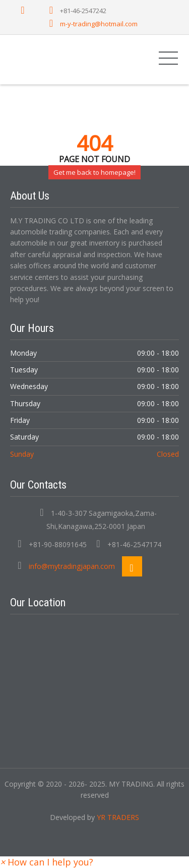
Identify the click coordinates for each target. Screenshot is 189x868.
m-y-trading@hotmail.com (99, 24)
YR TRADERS (118, 817)
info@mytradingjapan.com (72, 566)
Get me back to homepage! (94, 172)
